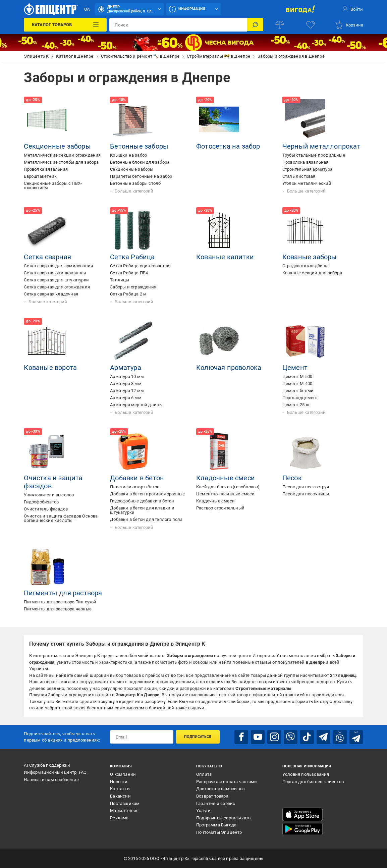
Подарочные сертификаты (224, 818)
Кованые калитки (225, 257)
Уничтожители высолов (49, 495)
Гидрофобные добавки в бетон (142, 501)
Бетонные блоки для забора (140, 162)
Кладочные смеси (226, 478)
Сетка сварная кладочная (51, 294)
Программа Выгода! (217, 825)
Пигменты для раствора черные (58, 609)
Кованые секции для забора (312, 273)
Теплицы (120, 280)
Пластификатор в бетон (135, 487)
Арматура (126, 368)
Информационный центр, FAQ (55, 772)
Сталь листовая (299, 176)
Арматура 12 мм (127, 391)
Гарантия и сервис (216, 803)
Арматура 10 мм (127, 376)
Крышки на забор (128, 155)
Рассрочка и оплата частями (227, 781)
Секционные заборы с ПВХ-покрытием (53, 185)
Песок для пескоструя (306, 487)
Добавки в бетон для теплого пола (146, 519)
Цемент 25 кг (296, 405)
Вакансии (120, 796)
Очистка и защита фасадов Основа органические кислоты (61, 518)
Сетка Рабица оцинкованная (140, 266)
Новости (119, 781)
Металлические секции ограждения (62, 155)
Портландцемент (300, 398)
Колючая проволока (229, 368)
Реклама (119, 818)
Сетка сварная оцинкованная (55, 273)
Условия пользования (306, 774)
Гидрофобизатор (41, 502)
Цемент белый (298, 391)
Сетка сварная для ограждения (57, 287)
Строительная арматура (307, 169)
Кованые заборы (310, 257)
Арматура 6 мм (126, 398)
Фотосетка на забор (228, 146)
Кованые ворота (50, 368)
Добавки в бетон (137, 478)
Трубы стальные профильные (314, 155)
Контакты (120, 789)
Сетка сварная (47, 257)
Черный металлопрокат (321, 146)
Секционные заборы (57, 146)
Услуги (203, 810)
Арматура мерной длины (136, 405)
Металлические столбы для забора (61, 162)
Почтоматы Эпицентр (219, 832)
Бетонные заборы (139, 146)
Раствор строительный (220, 508)
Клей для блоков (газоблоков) (228, 487)
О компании (123, 774)
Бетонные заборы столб (135, 183)
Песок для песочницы (306, 494)
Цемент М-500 (297, 376)
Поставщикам (125, 803)
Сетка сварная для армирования (58, 266)
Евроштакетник (40, 176)
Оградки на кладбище (306, 266)
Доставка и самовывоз (220, 789)
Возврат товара (212, 796)
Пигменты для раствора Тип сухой (60, 602)
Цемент (295, 368)
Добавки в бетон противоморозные (147, 494)
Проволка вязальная (46, 169)
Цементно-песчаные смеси (226, 494)
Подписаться (198, 737)
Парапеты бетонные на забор (141, 176)
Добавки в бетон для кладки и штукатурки (142, 510)
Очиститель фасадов (46, 509)
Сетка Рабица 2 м (128, 294)
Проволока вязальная (306, 162)
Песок (292, 478)
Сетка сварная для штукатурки (56, 280)
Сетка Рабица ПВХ (129, 273)
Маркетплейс (124, 810)
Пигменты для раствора (63, 593)
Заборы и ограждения (133, 287)
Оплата (204, 774)
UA (87, 9)
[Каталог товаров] (65, 25)
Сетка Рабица (132, 257)
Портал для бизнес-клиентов (313, 781)
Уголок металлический (307, 183)
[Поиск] (255, 25)
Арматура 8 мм (126, 384)
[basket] (349, 25)
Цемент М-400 (297, 384)
